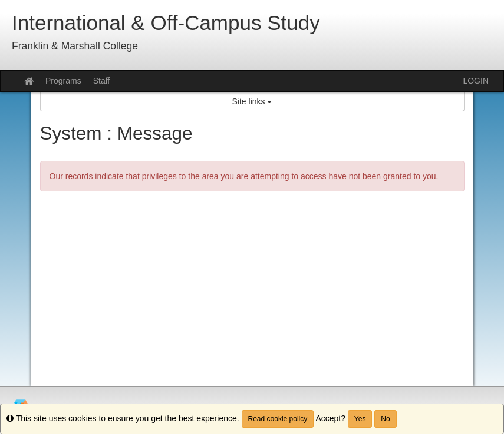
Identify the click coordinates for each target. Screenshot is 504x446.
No (385, 419)
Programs (63, 81)
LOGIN (476, 81)
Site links (252, 101)
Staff (102, 81)
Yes (360, 419)
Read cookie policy (278, 419)
